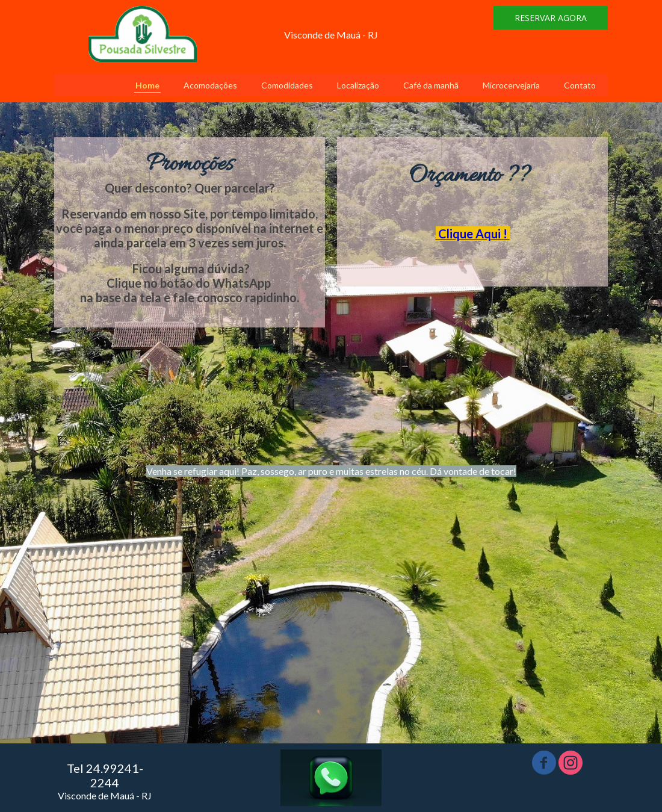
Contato (580, 85)
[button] (551, 18)
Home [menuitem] (147, 85)
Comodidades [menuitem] (287, 85)
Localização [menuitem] (358, 85)
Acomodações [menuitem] (210, 85)
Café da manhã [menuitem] (431, 85)
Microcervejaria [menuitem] (511, 85)
